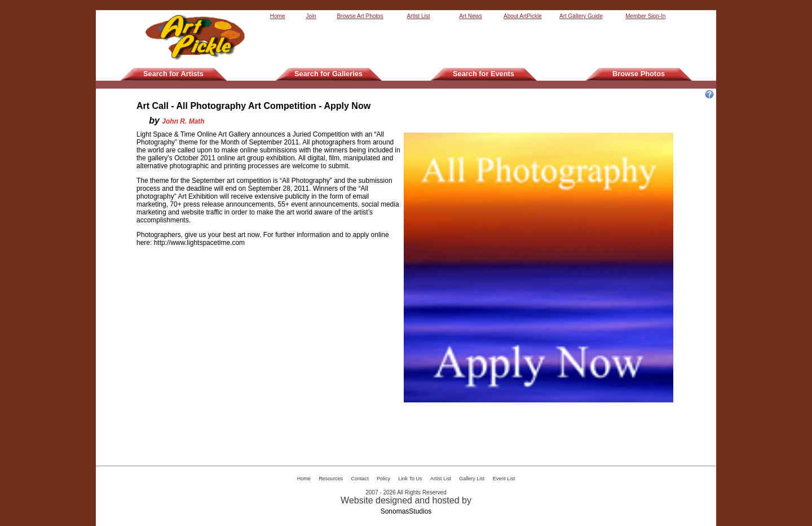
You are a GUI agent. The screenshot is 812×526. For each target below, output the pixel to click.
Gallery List (472, 479)
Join (311, 16)
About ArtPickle (523, 16)
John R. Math (183, 121)
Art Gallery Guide (581, 16)
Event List (504, 479)
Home (278, 16)
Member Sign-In (645, 16)
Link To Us (411, 479)
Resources (331, 479)
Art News (471, 16)
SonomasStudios (406, 511)
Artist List (418, 16)
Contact (360, 479)
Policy (383, 479)
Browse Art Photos (360, 16)
